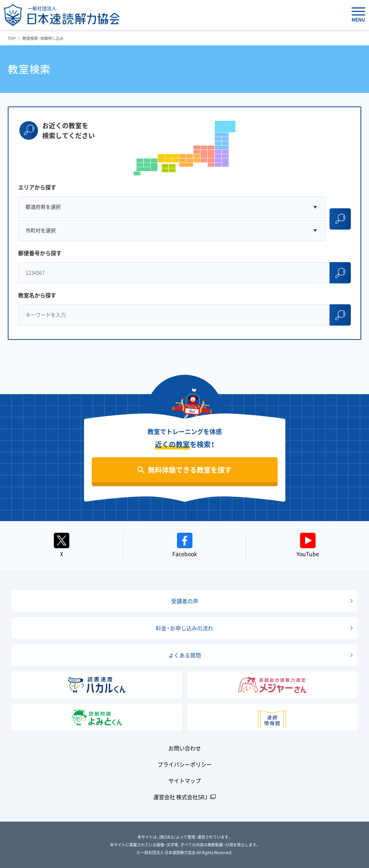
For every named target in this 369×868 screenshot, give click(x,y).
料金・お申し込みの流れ (184, 628)
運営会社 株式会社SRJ (180, 797)
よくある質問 (185, 655)
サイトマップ (185, 781)
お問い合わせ (185, 748)
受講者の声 (185, 601)
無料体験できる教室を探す (190, 470)
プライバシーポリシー (185, 764)
